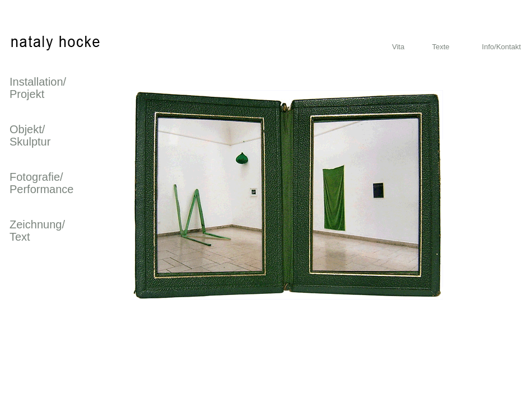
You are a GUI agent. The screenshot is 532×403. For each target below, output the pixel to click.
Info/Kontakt (501, 47)
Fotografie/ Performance (42, 183)
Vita (398, 47)
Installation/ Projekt (38, 88)
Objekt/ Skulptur (30, 135)
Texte (441, 47)
